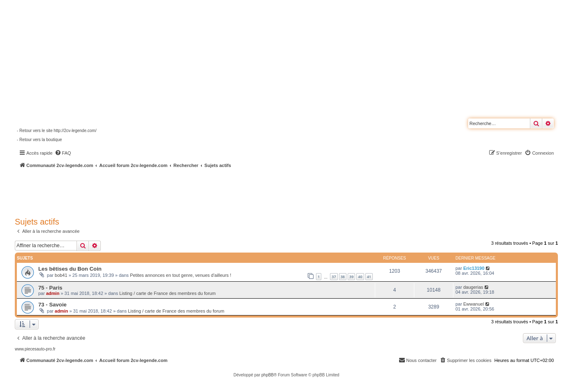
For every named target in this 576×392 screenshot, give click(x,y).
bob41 (61, 275)
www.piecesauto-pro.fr (35, 349)
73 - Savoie (52, 305)
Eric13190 (474, 268)
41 (369, 277)
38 (343, 277)
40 (360, 277)
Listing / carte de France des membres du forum (167, 293)
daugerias (473, 287)
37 (334, 277)
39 (351, 277)
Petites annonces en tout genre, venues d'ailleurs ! (181, 275)
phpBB (267, 375)
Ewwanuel (474, 304)
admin (53, 293)
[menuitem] (63, 153)
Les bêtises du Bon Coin (70, 269)
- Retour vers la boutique (39, 140)
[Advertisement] (221, 191)
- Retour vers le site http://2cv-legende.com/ (57, 131)
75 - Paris (50, 288)
